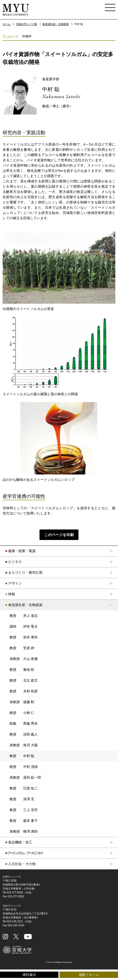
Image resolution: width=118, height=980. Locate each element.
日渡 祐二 (24, 788)
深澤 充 (22, 799)
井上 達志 (24, 616)
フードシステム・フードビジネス (24, 853)
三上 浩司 (24, 810)
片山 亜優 (24, 659)
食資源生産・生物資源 (56, 24)
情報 (10, 594)
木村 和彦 (24, 691)
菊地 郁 (22, 670)
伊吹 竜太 (24, 627)
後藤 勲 (22, 702)
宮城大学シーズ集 (27, 24)
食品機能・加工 (19, 842)
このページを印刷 (59, 535)
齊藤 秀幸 (24, 724)
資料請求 (29, 975)
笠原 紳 (22, 648)
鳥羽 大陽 (24, 745)
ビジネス (14, 562)
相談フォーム (89, 975)
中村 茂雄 (24, 767)
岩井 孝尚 (24, 637)
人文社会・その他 (20, 864)
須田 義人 (24, 734)
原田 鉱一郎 (25, 778)
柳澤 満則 (24, 832)
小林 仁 (22, 713)
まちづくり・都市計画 (24, 572)
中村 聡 (51, 89)
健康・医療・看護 (20, 551)
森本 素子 (24, 821)
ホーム (7, 24)
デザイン (14, 583)
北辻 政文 (24, 681)
